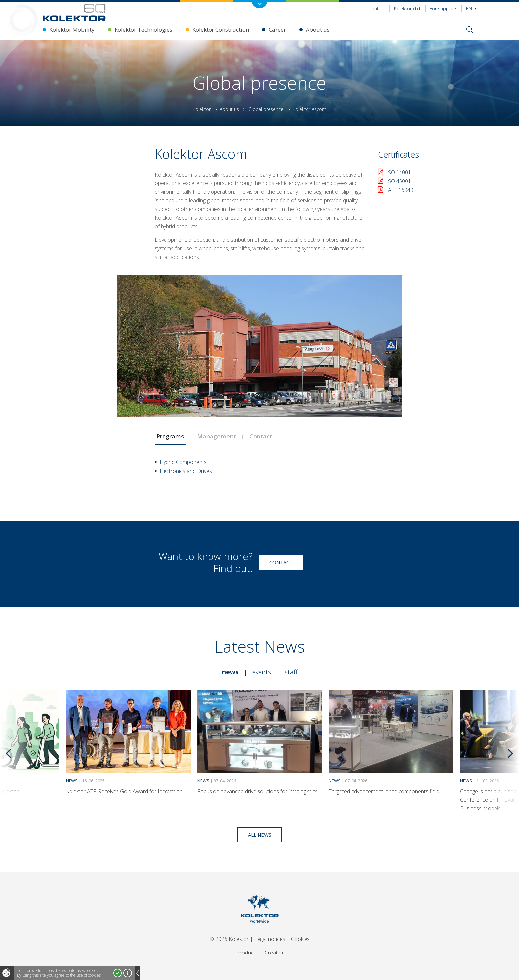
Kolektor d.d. (407, 8)
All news (260, 835)
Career (277, 30)
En (471, 8)
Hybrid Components (183, 462)
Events (262, 672)
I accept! (118, 973)
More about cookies (128, 973)
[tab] (170, 436)
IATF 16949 (400, 190)
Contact (377, 8)
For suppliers (444, 8)
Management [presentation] (217, 436)
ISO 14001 (399, 172)
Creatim (274, 953)
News (230, 672)
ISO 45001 (399, 181)
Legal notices (270, 939)
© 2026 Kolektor (229, 939)
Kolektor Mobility (72, 30)
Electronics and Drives (186, 471)
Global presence (266, 109)
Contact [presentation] (261, 436)
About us (318, 30)
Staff (291, 672)
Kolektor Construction (221, 30)
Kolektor (202, 109)
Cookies (300, 939)
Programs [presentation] (170, 436)
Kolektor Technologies (143, 30)
